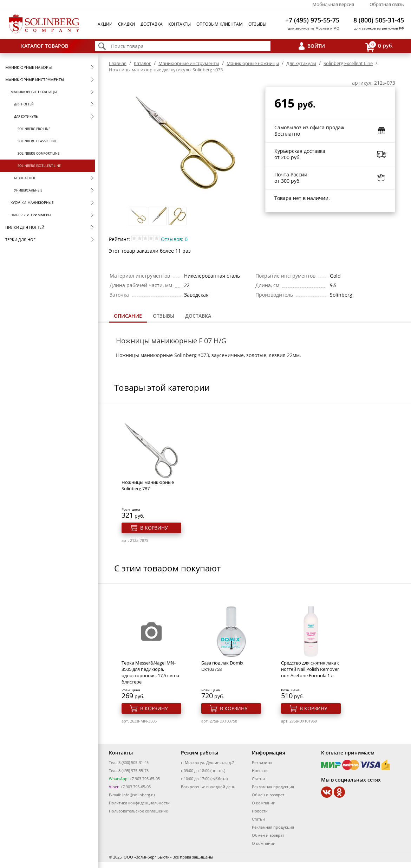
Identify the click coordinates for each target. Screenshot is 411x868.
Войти (316, 46)
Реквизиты (262, 762)
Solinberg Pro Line (34, 129)
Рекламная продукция (273, 787)
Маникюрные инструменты (35, 80)
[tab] (128, 316)
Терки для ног (20, 239)
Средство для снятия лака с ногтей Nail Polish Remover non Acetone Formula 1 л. (310, 669)
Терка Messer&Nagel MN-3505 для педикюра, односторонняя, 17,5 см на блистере (150, 672)
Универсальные (28, 190)
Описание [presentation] (128, 316)
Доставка (152, 24)
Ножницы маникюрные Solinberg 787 (148, 485)
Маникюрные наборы (28, 67)
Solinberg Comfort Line (38, 153)
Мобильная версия (333, 4)
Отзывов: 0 (174, 239)
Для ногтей (24, 104)
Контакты (180, 24)
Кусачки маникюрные (32, 202)
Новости (260, 770)
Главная (118, 63)
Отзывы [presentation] (164, 316)
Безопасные (25, 178)
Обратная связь (387, 4)
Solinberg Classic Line (37, 141)
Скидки (126, 24)
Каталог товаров (45, 46)
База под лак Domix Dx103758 (222, 666)
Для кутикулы (26, 116)
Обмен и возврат (268, 795)
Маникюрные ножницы (34, 92)
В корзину (154, 528)
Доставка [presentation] (198, 316)
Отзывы (257, 24)
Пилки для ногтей (25, 227)
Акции (105, 24)
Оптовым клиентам (220, 24)
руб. (379, 46)
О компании (264, 803)
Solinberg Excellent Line (39, 166)
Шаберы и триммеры (31, 215)
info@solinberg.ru (139, 795)
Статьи (258, 779)
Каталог (142, 63)
